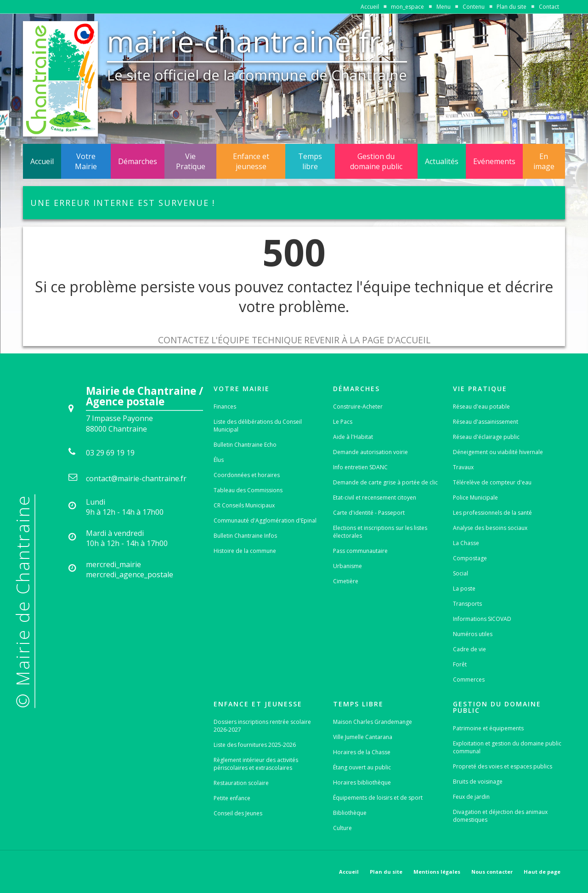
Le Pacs (343, 422)
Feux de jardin (471, 797)
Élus (219, 460)
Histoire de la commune (245, 551)
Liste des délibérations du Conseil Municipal (258, 426)
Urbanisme (348, 566)
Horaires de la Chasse (362, 752)
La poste (464, 589)
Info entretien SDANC (360, 467)
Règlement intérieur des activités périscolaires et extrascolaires (256, 764)
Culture (342, 828)
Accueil (370, 7)
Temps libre (310, 161)
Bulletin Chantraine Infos (245, 536)
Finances (225, 407)
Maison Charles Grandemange (373, 722)
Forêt (460, 664)
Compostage (470, 558)
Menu (444, 7)
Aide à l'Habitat (353, 437)
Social (461, 573)
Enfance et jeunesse (251, 161)
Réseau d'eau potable (481, 407)
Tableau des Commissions (248, 490)
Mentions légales (437, 872)
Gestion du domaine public (376, 161)
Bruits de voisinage (478, 782)
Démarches (138, 161)
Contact (549, 7)
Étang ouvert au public (362, 767)
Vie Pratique (191, 161)
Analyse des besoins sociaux (490, 528)
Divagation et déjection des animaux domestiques (500, 816)
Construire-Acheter (358, 407)
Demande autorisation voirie (370, 452)
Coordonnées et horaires (247, 475)
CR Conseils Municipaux (244, 505)
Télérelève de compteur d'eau (492, 482)
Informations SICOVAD (482, 619)
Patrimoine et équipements (488, 728)
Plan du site (512, 7)
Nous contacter (492, 872)
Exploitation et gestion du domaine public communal (507, 747)
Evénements (494, 161)
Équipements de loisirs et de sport (378, 798)
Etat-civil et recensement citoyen (375, 498)
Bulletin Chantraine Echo (245, 445)
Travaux (463, 467)
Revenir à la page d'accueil (367, 340)
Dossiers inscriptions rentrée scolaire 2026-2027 (262, 726)
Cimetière (346, 581)
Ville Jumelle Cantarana (363, 737)
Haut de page (542, 872)
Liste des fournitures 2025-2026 (255, 745)
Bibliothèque (350, 813)
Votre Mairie (86, 161)
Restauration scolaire (241, 783)
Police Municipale (475, 498)
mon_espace (407, 7)
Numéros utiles (473, 634)
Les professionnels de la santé (492, 513)
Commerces (469, 680)
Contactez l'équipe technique (230, 340)
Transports (467, 604)
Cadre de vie (469, 649)
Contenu (474, 7)
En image (544, 161)
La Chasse (466, 543)
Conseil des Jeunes (238, 813)
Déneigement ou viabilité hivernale (498, 452)
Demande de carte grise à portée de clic (385, 482)
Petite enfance (232, 798)
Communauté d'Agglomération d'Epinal (265, 520)
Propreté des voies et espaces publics (503, 766)
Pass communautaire (360, 551)
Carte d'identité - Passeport (369, 513)
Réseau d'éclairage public (486, 437)
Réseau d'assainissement (486, 422)
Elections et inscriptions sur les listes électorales (380, 532)
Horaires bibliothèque (362, 782)
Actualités (442, 161)
